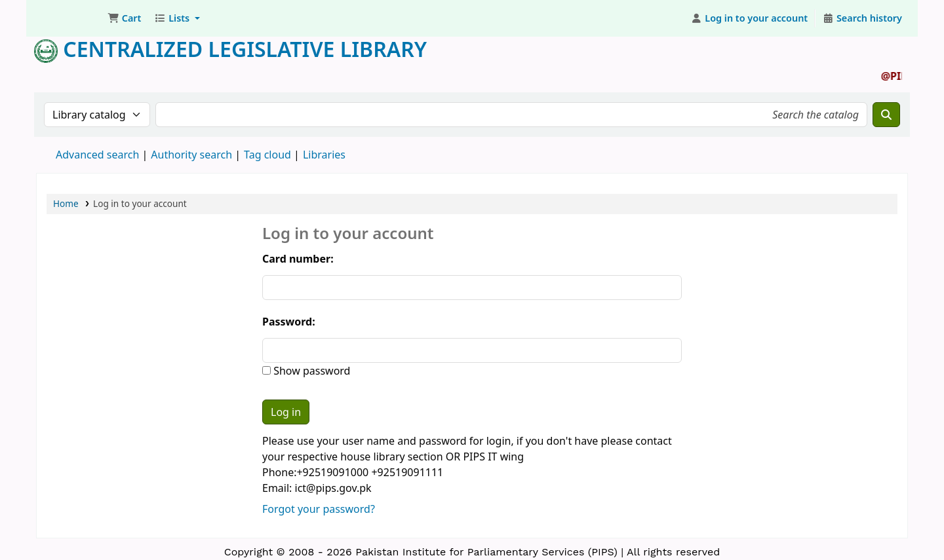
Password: (289, 322)
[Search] (886, 115)
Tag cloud (267, 155)
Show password (310, 371)
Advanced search (97, 155)
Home (66, 203)
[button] (124, 18)
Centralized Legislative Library (230, 49)
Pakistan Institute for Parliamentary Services (69, 18)
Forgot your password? (319, 509)
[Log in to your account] (750, 18)
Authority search (191, 155)
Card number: (298, 259)
